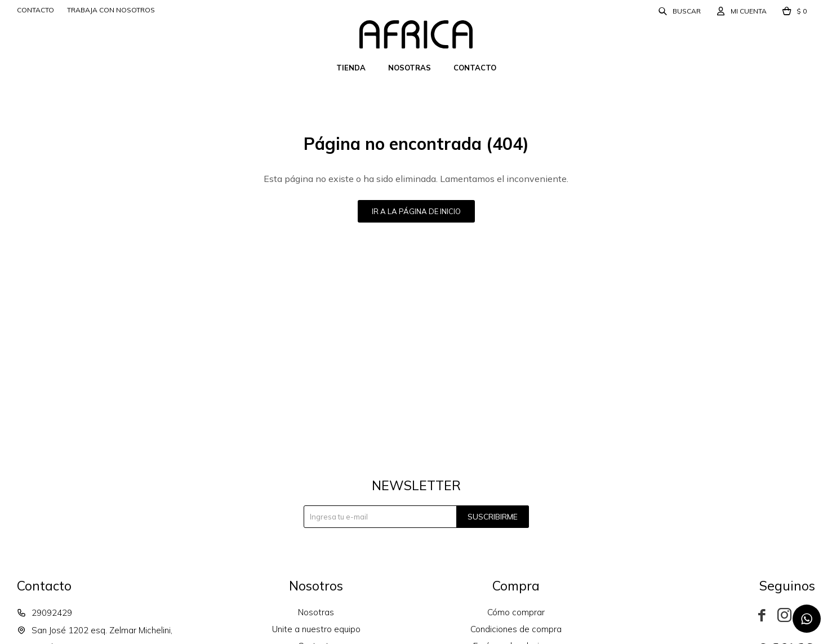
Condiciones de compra (516, 629)
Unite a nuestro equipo (316, 629)
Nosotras (410, 68)
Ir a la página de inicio (416, 211)
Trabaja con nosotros (111, 10)
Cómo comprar (516, 612)
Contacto (475, 68)
